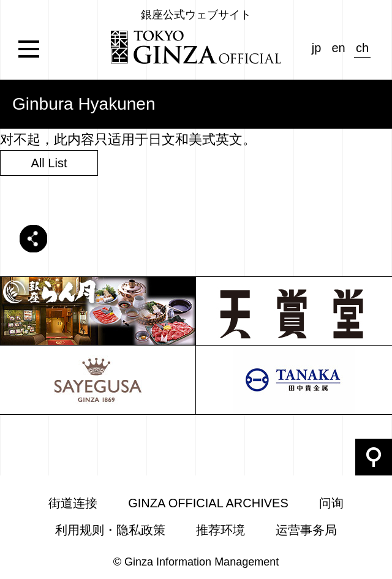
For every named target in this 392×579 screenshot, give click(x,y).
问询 (331, 503)
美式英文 (216, 139)
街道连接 (73, 503)
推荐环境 (221, 530)
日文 (162, 139)
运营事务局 (306, 530)
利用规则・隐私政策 (110, 530)
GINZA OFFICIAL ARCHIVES (208, 503)
